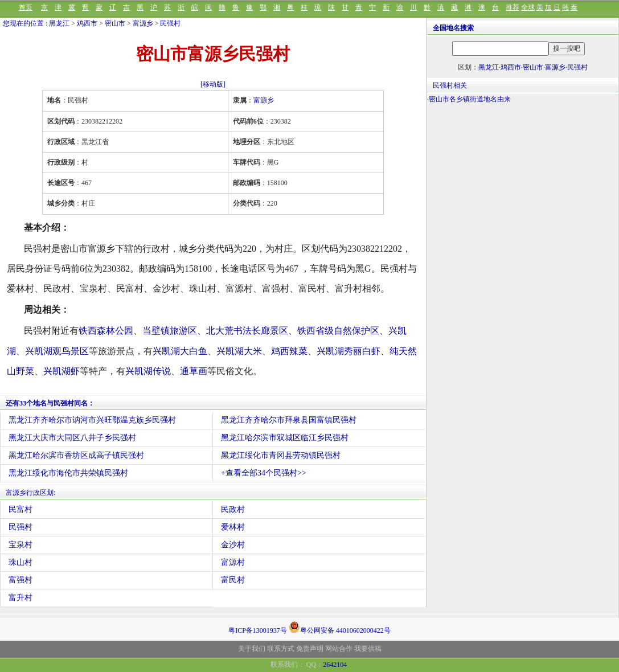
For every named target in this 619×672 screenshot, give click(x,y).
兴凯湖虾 (62, 371)
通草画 (194, 371)
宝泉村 (21, 545)
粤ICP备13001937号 (258, 630)
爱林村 (233, 527)
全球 (528, 7)
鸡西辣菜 (289, 351)
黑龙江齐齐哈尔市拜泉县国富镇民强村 (289, 420)
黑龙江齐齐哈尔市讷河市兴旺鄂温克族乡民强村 (92, 420)
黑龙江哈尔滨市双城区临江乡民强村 (285, 438)
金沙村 (233, 545)
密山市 (115, 23)
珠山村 (21, 562)
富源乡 (143, 23)
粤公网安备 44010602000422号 (340, 627)
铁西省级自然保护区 (338, 331)
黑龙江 (59, 23)
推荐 (513, 7)
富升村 (21, 598)
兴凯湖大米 (239, 351)
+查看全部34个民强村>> (264, 473)
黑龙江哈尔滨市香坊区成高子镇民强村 (76, 455)
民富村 (21, 509)
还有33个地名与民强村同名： (50, 403)
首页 (26, 7)
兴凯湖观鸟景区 (57, 351)
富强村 (21, 580)
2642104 (335, 665)
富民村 (233, 580)
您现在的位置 (23, 23)
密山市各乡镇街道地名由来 (470, 99)
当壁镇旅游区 (170, 331)
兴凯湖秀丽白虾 (349, 351)
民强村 (170, 23)
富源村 (233, 562)
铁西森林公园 (106, 331)
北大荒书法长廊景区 (247, 331)
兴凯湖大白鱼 (180, 351)
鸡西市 (87, 23)
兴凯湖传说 (148, 371)
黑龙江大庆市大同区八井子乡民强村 (72, 438)
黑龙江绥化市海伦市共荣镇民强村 (68, 473)
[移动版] (213, 84)
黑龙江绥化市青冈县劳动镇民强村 (281, 455)
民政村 (233, 509)
